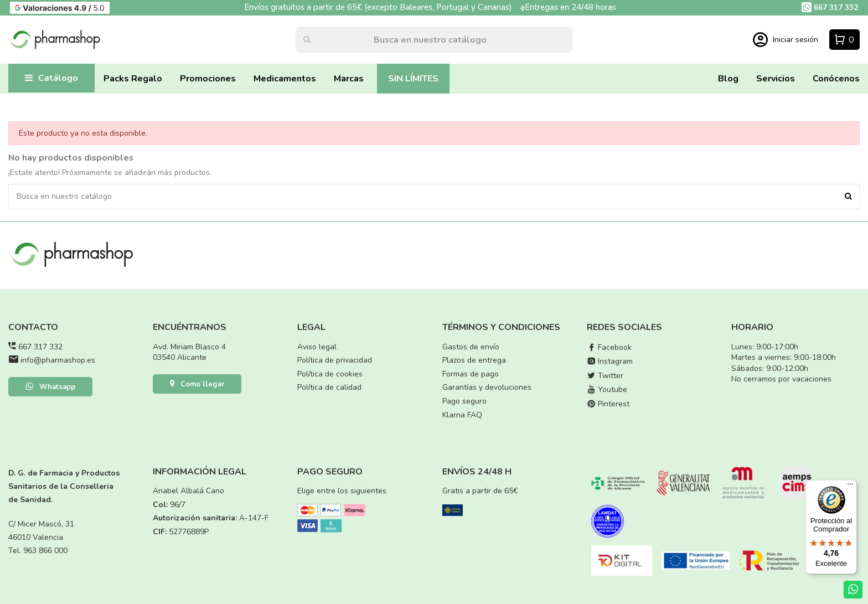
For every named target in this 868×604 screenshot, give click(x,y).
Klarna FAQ (462, 415)
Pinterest (608, 404)
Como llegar (197, 385)
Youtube (607, 389)
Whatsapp (50, 388)
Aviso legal (317, 347)
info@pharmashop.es (58, 360)
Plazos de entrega (474, 360)
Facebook (609, 347)
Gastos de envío (471, 347)
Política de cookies (330, 374)
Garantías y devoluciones (487, 387)
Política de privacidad (335, 360)
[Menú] (850, 487)
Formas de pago (471, 374)
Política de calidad (329, 387)
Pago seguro (464, 401)
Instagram (610, 361)
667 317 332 (40, 347)
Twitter (605, 376)
